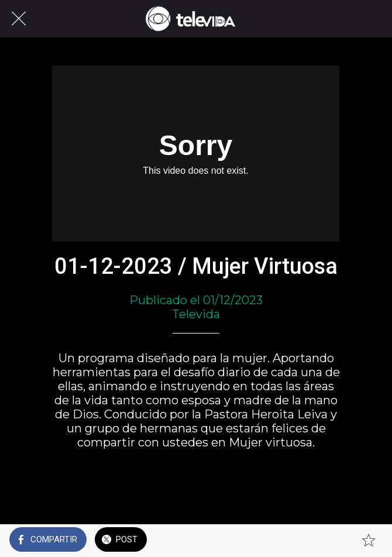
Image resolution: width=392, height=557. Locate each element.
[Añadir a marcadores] (369, 541)
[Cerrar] (19, 19)
